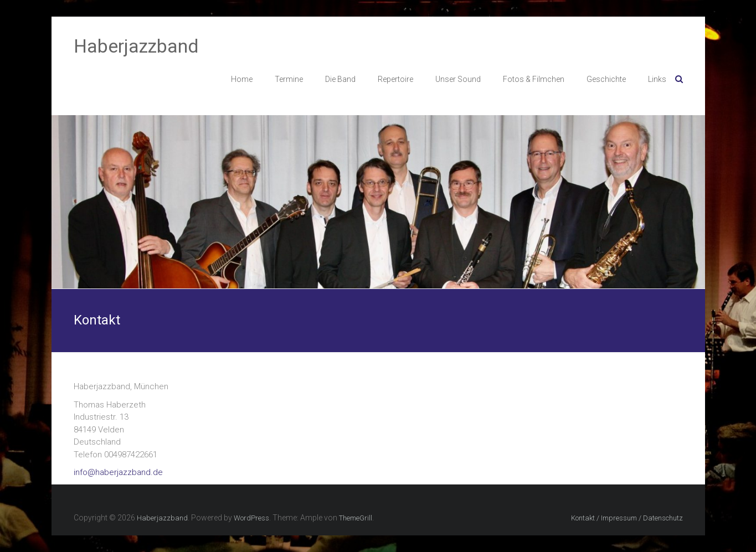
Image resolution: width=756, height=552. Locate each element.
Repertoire (395, 79)
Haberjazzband (136, 46)
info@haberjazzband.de (118, 472)
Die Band (340, 79)
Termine (289, 79)
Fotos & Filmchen (534, 79)
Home (242, 79)
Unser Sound (458, 79)
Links (657, 79)
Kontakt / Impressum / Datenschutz (627, 518)
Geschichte (606, 79)
